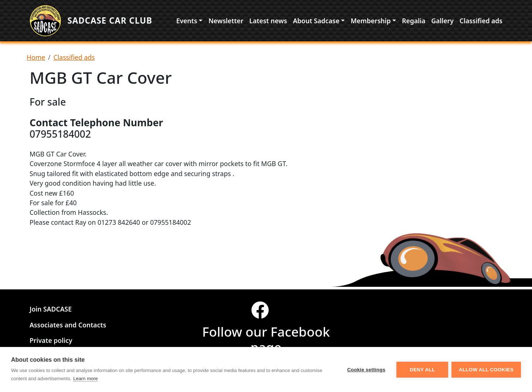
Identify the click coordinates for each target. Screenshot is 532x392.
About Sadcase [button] (316, 22)
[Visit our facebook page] (266, 314)
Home (36, 60)
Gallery (442, 22)
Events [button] (187, 22)
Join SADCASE (51, 309)
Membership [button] (371, 22)
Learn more (85, 379)
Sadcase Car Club (113, 22)
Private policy (51, 341)
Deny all (422, 370)
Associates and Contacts (68, 325)
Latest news (268, 22)
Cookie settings (366, 370)
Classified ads (481, 22)
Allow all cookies (486, 370)
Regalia (414, 22)
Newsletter (226, 22)
